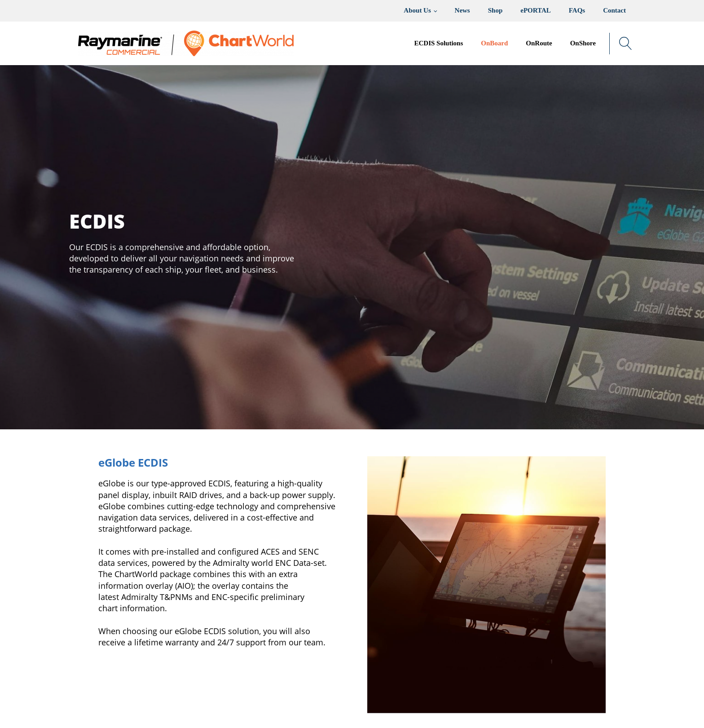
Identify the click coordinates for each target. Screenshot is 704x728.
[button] (494, 44)
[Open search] (626, 43)
